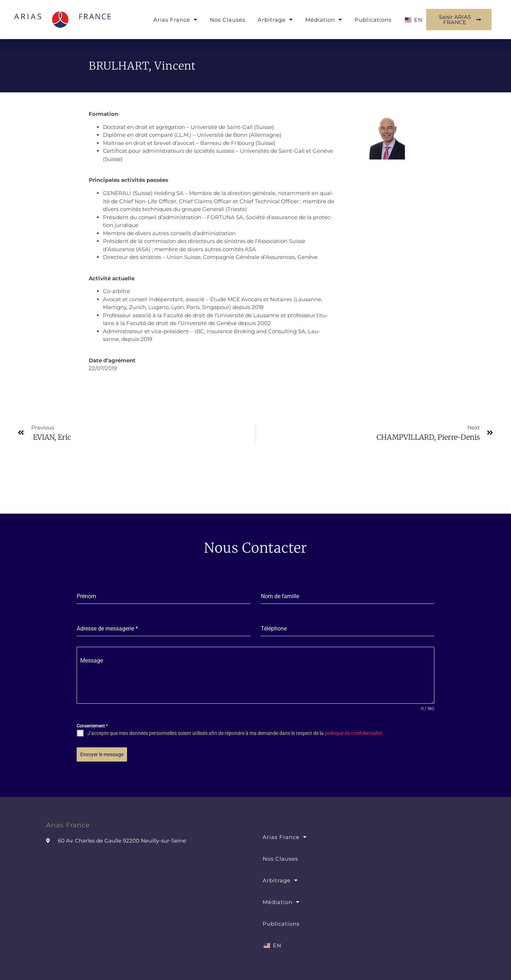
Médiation (324, 20)
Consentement (92, 726)
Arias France (175, 20)
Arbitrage (275, 20)
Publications (373, 20)
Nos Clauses (227, 20)
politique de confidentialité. (354, 733)
